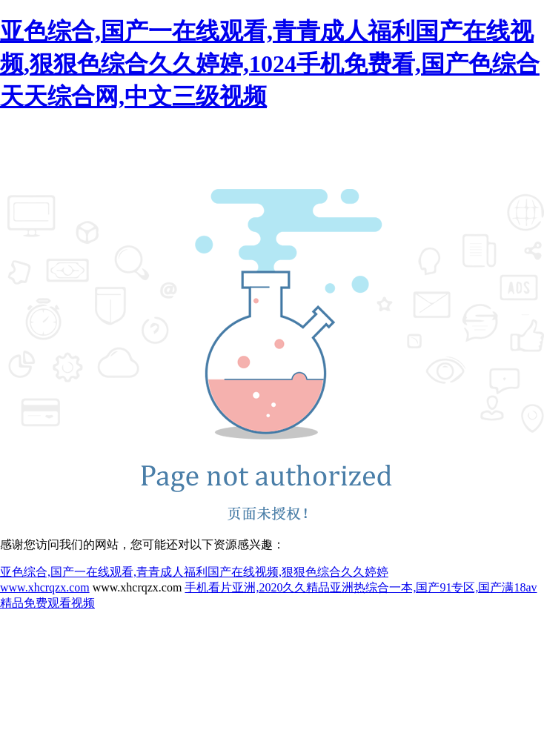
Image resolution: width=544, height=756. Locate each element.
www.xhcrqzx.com (45, 587)
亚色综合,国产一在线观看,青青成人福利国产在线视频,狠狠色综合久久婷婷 (194, 572)
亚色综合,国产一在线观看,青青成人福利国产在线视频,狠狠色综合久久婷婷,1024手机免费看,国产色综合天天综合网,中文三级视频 (270, 64)
